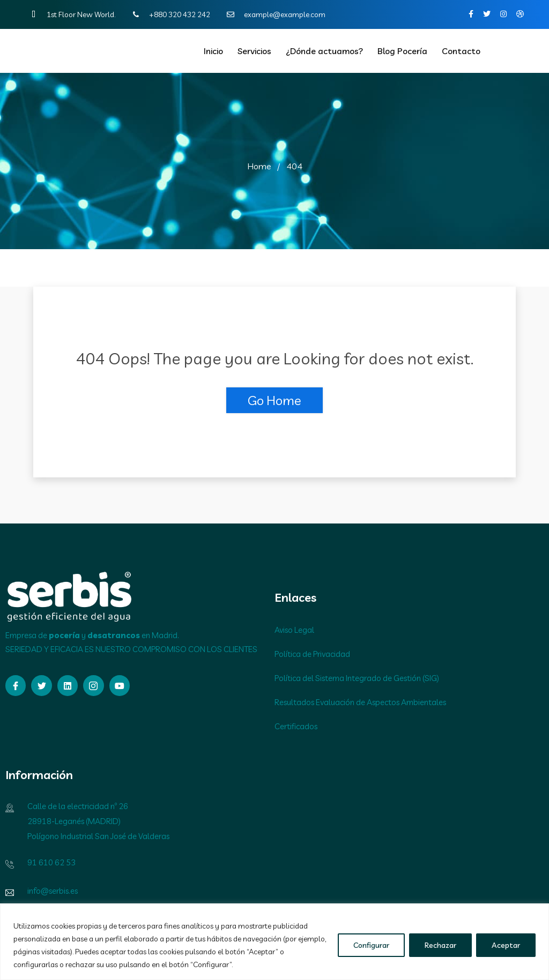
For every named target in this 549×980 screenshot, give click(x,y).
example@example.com (274, 14)
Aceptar (506, 945)
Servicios (254, 51)
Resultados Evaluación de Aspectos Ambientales (360, 702)
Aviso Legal (294, 630)
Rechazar (440, 945)
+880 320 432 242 (169, 14)
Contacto (461, 51)
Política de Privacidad (312, 654)
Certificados (296, 726)
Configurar (371, 945)
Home (259, 166)
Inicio (213, 51)
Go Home (274, 400)
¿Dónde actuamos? (324, 51)
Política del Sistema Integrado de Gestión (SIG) (357, 678)
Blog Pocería (402, 51)
